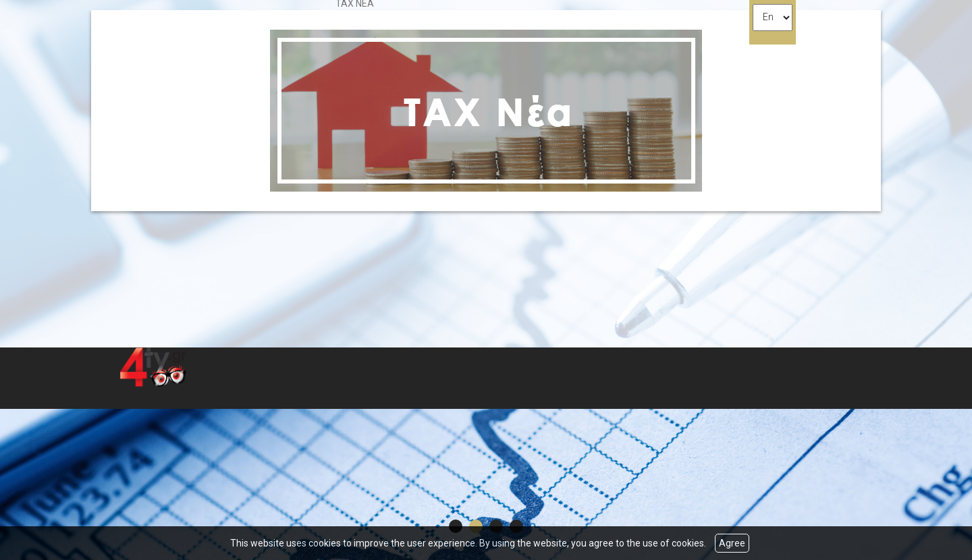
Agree (732, 543)
